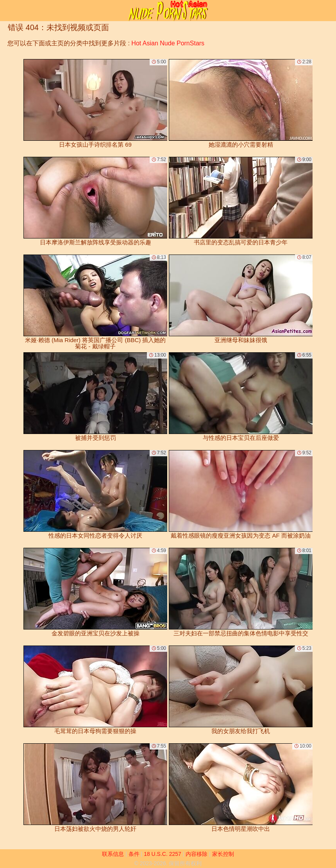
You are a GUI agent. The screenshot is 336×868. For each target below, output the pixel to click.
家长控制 (223, 854)
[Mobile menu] (7, 11)
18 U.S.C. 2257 (163, 854)
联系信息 (113, 854)
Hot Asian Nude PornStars (168, 43)
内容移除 (197, 854)
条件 (134, 854)
